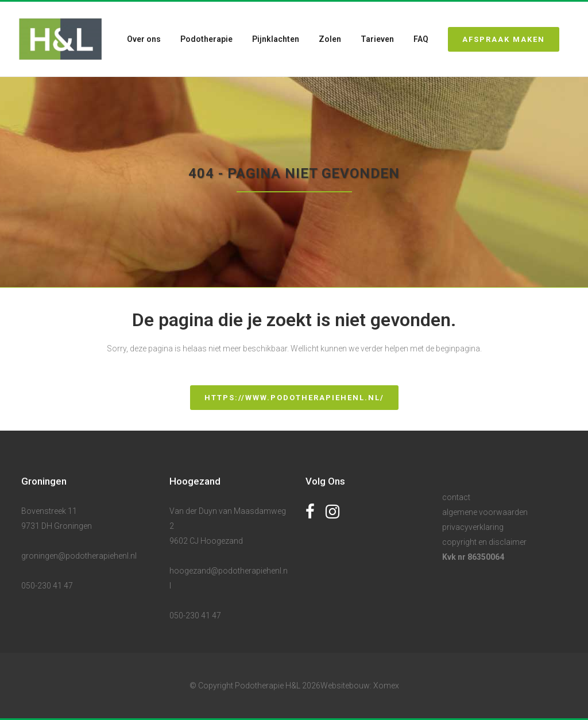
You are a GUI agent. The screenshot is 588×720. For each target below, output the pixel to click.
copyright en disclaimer (484, 542)
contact (456, 497)
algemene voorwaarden (485, 512)
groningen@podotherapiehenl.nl (79, 556)
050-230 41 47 (47, 586)
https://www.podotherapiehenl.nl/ (294, 398)
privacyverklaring (473, 527)
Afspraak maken (497, 39)
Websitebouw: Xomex (360, 686)
